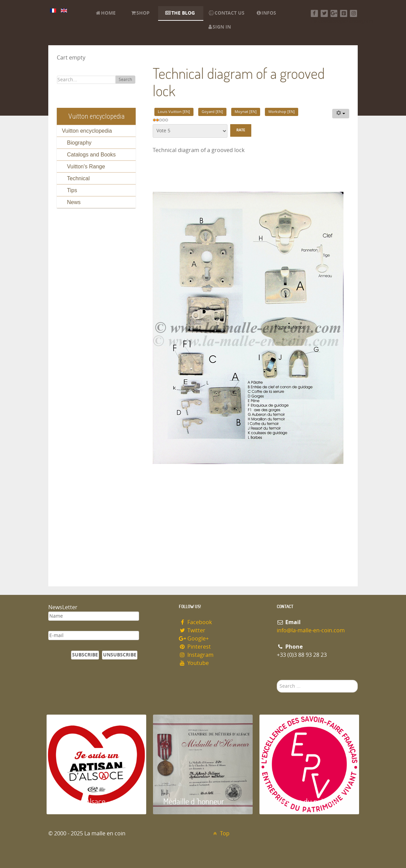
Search (125, 80)
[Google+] (334, 13)
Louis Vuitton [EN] (174, 112)
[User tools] (341, 114)
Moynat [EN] (246, 112)
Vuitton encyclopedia (87, 131)
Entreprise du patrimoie (307, 801)
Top (221, 833)
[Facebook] (314, 13)
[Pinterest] (344, 13)
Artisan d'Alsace (81, 801)
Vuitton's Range (86, 166)
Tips (72, 190)
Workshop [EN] (282, 112)
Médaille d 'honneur (194, 801)
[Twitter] (324, 13)
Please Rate (153, 124)
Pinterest (195, 647)
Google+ (194, 639)
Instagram (196, 655)
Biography (79, 143)
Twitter (192, 630)
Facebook (195, 622)
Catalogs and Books (91, 155)
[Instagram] (353, 13)
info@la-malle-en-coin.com (311, 630)
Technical (78, 178)
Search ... (277, 680)
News (74, 202)
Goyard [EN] (212, 112)
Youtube (194, 663)
